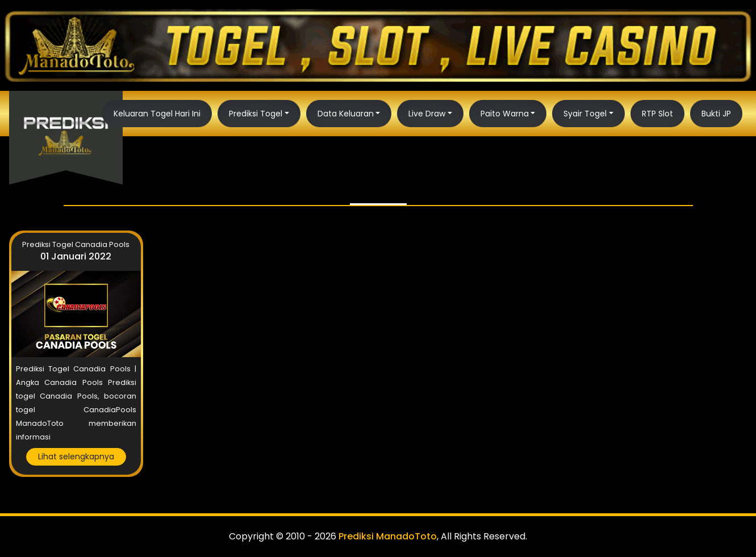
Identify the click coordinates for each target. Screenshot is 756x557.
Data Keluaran (346, 114)
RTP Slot (657, 114)
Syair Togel (585, 114)
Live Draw (427, 114)
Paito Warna (505, 114)
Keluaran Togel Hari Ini (157, 114)
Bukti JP (716, 114)
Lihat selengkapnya (76, 457)
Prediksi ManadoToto (388, 536)
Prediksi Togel (256, 114)
